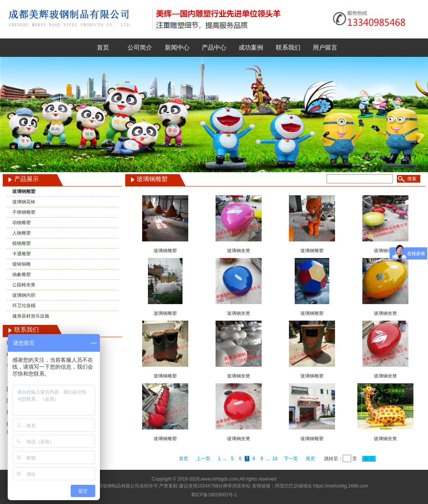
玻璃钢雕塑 (24, 191)
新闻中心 (177, 47)
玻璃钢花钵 (24, 202)
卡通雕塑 (22, 254)
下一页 (291, 459)
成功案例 (251, 47)
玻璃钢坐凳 (239, 251)
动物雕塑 (22, 223)
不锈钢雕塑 (24, 212)
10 (275, 459)
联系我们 (288, 47)
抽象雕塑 (22, 274)
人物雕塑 (22, 233)
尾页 (310, 459)
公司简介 (140, 47)
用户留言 (325, 47)
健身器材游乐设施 (31, 316)
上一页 (203, 459)
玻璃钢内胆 (24, 295)
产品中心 (214, 47)
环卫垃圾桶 (24, 306)
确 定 (369, 459)
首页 (103, 47)
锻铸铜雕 (22, 264)
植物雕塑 (22, 243)
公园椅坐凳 (24, 285)
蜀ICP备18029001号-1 (214, 495)
